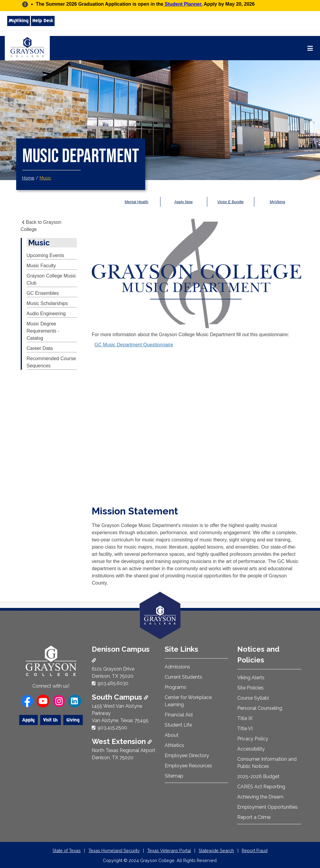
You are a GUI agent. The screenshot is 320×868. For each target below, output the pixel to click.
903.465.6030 (113, 683)
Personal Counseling (260, 708)
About (172, 735)
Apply (28, 720)
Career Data (40, 348)
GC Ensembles (43, 293)
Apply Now (183, 202)
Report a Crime (254, 817)
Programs (175, 687)
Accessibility (251, 749)
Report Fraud (255, 850)
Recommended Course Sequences (51, 362)
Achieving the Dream (260, 797)
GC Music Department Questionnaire (134, 345)
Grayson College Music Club (51, 279)
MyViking (19, 21)
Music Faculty (41, 266)
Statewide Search (216, 850)
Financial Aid (179, 715)
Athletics (174, 745)
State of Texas (67, 850)
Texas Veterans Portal (169, 850)
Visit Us (50, 720)
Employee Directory (187, 755)
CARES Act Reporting (261, 787)
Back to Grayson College (41, 226)
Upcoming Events (45, 255)
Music (45, 178)
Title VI (245, 729)
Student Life (178, 725)
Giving (73, 720)
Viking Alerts (251, 678)
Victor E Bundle (231, 202)
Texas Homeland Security (114, 850)
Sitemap (174, 776)
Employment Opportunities (268, 807)
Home (28, 178)
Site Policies (250, 688)
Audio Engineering (46, 314)
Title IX (245, 718)
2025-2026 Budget (258, 776)
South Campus (120, 697)
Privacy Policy (253, 739)
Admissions (177, 667)
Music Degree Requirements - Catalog (43, 331)
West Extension (122, 741)
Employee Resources (188, 766)
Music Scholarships (47, 303)
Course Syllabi (253, 698)
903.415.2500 (112, 728)
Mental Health (137, 202)
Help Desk (43, 21)
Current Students (183, 677)
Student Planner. (183, 4)
